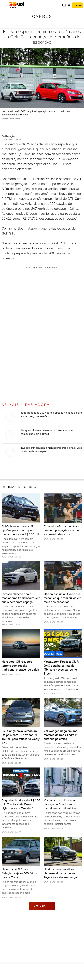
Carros (42, 16)
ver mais (42, 906)
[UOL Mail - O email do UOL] (64, 5)
